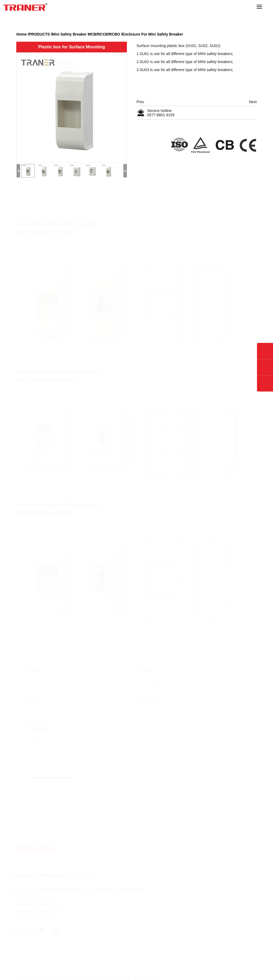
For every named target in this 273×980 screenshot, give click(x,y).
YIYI (152, 976)
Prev (140, 102)
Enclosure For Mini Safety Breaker (153, 34)
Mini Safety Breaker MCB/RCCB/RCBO (86, 34)
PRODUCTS (39, 34)
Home (22, 34)
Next (253, 102)
